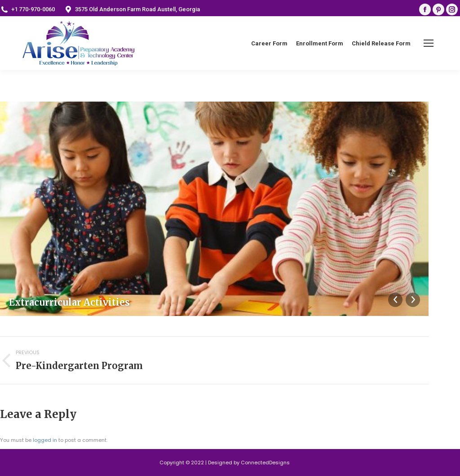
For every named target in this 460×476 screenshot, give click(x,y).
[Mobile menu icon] (429, 43)
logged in (45, 440)
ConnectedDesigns (265, 463)
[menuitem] (269, 43)
